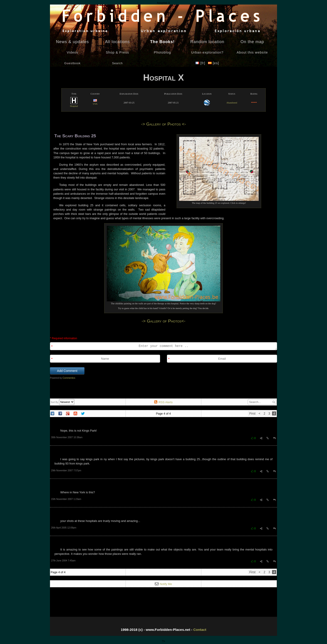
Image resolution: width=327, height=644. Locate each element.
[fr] (201, 63)
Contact (200, 630)
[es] (214, 63)
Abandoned (232, 103)
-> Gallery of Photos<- (164, 321)
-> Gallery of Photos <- (163, 124)
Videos (73, 52)
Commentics (69, 378)
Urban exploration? (207, 52)
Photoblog (162, 52)
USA (95, 102)
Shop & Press (117, 52)
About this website (252, 52)
